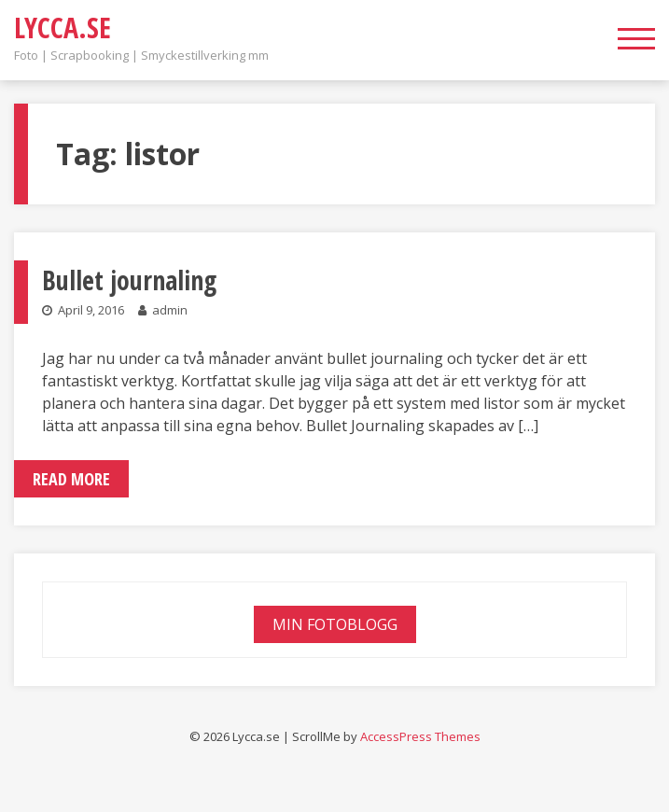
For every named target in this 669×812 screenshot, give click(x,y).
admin (170, 310)
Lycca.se (63, 28)
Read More (71, 479)
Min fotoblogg (335, 624)
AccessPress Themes (420, 736)
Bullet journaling (129, 280)
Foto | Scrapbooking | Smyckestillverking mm (141, 55)
